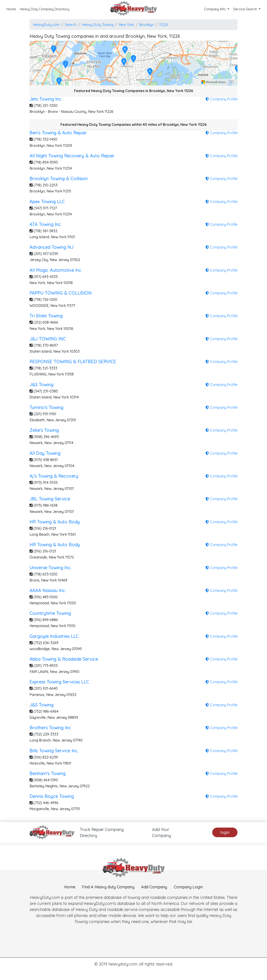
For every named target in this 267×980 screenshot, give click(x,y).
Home (11, 9)
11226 (163, 25)
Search (71, 25)
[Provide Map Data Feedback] (232, 82)
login (225, 832)
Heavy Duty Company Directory (45, 9)
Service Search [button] (246, 9)
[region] (133, 63)
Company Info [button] (215, 9)
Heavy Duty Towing (98, 25)
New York (126, 25)
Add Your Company (161, 832)
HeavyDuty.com (46, 25)
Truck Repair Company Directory (102, 832)
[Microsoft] (214, 82)
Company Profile (221, 99)
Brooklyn (147, 25)
